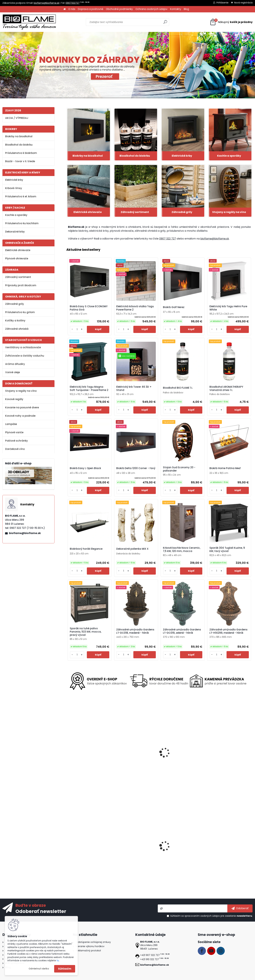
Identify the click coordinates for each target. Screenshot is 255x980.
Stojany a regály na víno (21, 391)
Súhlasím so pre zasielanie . (211, 916)
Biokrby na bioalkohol (19, 136)
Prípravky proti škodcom (21, 285)
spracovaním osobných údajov (202, 916)
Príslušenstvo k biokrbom (21, 153)
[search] (165, 23)
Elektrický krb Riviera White (225, 851)
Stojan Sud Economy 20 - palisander (179, 469)
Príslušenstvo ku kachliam (22, 223)
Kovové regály (14, 399)
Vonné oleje (13, 372)
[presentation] (68, 750)
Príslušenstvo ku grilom (20, 312)
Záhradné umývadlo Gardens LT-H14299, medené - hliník (228, 631)
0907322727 (73, 3)
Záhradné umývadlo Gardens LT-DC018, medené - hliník (135, 631)
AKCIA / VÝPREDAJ (17, 118)
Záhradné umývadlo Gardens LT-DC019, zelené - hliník (182, 631)
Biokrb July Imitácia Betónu (86, 851)
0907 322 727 (168, 239)
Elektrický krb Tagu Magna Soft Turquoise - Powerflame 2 (89, 388)
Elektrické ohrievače (18, 250)
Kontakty (176, 9)
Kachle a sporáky (16, 215)
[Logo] (29, 22)
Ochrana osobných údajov (151, 9)
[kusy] (77, 329)
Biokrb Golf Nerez (174, 307)
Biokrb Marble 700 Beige (177, 851)
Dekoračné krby (15, 232)
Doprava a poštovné (91, 9)
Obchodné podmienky (119, 9)
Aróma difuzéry (15, 364)
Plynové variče (14, 432)
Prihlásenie (222, 3)
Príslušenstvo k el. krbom (21, 196)
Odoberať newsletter (41, 911)
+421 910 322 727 (150, 959)
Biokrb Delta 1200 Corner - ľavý (136, 468)
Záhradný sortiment (18, 277)
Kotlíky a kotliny (15, 321)
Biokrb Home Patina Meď (225, 468)
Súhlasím (65, 969)
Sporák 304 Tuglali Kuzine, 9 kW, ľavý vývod (227, 550)
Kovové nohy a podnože (20, 416)
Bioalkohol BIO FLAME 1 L (178, 388)
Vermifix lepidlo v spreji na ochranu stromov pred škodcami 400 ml (89, 761)
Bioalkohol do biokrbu (19, 145)
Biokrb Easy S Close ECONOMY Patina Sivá (89, 308)
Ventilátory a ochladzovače (23, 347)
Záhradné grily (15, 304)
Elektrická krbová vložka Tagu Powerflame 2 (135, 308)
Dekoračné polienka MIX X (132, 549)
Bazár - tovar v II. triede (20, 161)
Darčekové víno (15, 449)
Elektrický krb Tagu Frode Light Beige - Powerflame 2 (181, 759)
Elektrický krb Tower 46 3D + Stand (134, 388)
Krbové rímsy (14, 188)
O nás (72, 9)
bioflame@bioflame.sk (46, 3)
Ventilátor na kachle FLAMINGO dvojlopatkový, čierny (135, 852)
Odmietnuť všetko (39, 969)
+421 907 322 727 (150, 955)
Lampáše (11, 424)
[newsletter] (240, 908)
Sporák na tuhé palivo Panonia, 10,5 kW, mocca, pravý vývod (86, 632)
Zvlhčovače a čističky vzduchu (25, 356)
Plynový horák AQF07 (128, 759)
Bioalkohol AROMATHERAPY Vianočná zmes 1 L (226, 388)
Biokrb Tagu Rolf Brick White (225, 759)
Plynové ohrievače (17, 258)
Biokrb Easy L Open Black (85, 468)
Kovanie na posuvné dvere (22, 407)
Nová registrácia (243, 3)
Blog (186, 9)
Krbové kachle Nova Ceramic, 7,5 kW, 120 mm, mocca (182, 550)
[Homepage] (65, 9)
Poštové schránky (17, 441)
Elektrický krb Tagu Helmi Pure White (228, 308)
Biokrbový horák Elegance (86, 549)
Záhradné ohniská (17, 329)
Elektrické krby (14, 180)
